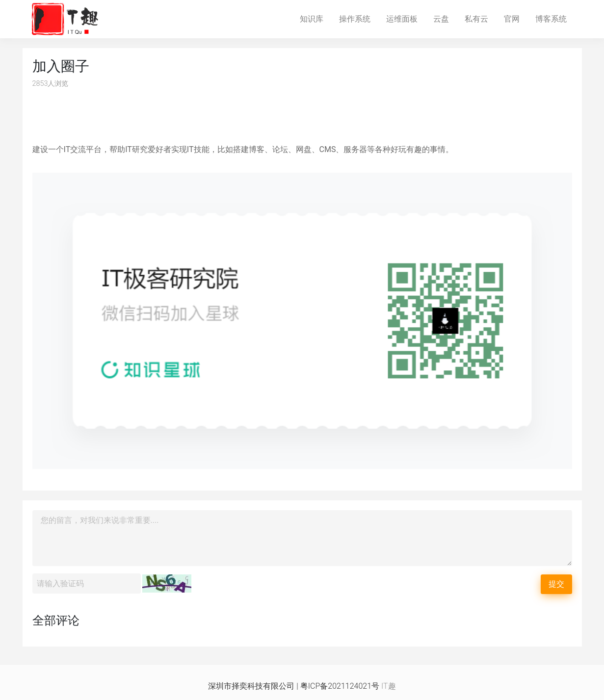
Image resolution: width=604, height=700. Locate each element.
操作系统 (359, 18)
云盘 (445, 18)
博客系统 (555, 18)
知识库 (315, 18)
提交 (556, 584)
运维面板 (406, 18)
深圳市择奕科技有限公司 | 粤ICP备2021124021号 (294, 686)
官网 (516, 18)
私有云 (480, 18)
